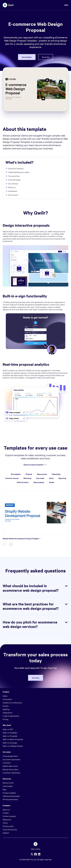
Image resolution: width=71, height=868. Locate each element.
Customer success (12, 478)
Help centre (35, 849)
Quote (51, 478)
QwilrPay (6, 709)
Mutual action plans (10, 769)
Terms (5, 823)
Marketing (27, 478)
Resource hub (8, 783)
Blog (5, 789)
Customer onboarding (11, 773)
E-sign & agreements (11, 716)
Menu (66, 5)
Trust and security (10, 829)
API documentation (10, 799)
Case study (40, 478)
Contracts (7, 763)
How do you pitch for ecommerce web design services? (35, 624)
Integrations (7, 713)
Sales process (42, 474)
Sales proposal (39, 482)
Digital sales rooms (10, 766)
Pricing (6, 719)
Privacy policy (8, 826)
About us (6, 809)
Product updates (9, 793)
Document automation (12, 759)
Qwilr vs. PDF (8, 729)
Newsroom (7, 819)
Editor (5, 696)
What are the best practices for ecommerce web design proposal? (35, 606)
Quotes (6, 706)
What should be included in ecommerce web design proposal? (35, 588)
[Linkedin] (39, 854)
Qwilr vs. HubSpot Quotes (13, 746)
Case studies (8, 786)
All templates (16, 474)
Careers (6, 813)
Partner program (9, 816)
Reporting (62, 478)
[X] (32, 854)
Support (6, 833)
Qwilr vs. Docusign (10, 743)
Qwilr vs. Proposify (10, 736)
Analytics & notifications (12, 703)
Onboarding (56, 474)
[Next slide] (11, 544)
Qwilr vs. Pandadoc (10, 733)
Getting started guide (11, 796)
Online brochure (23, 482)
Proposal (29, 474)
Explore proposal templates (35, 465)
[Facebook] (35, 854)
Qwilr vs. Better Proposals (13, 739)
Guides (52, 482)
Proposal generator (10, 756)
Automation (7, 699)
